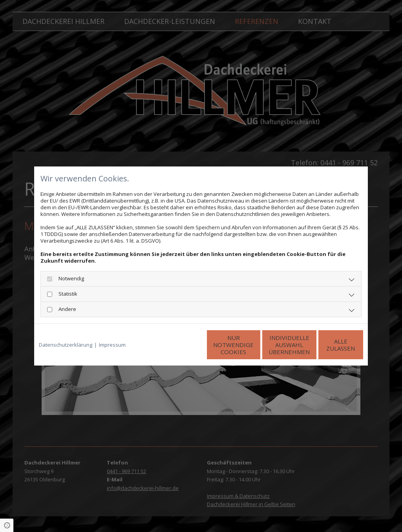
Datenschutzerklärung (66, 345)
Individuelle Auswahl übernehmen (252, 345)
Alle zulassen (327, 345)
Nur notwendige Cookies (178, 345)
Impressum (112, 345)
